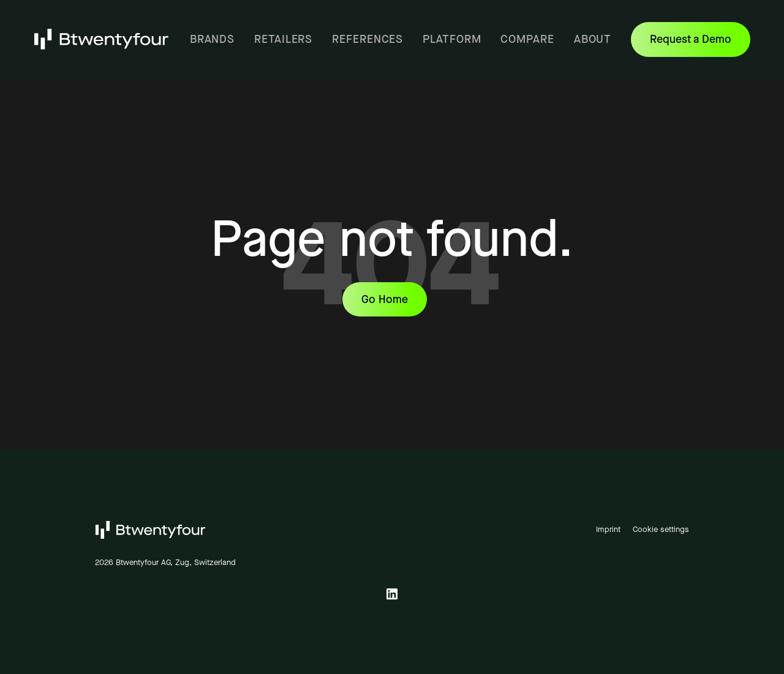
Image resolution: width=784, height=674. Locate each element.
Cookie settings (661, 529)
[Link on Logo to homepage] (102, 39)
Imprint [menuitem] (608, 529)
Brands (212, 39)
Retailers (283, 39)
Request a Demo (700, 44)
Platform (452, 39)
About (593, 39)
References (367, 39)
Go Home (385, 299)
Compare (527, 39)
